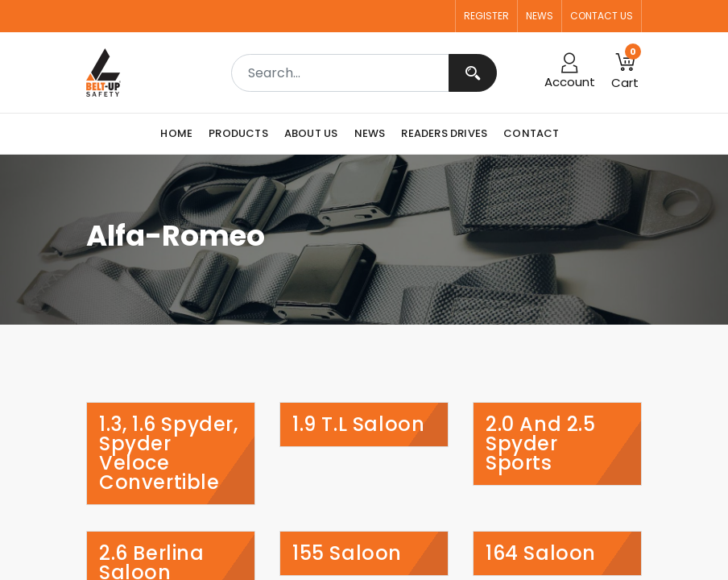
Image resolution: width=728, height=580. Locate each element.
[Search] (473, 73)
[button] (625, 72)
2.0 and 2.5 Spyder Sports (541, 444)
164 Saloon (541, 553)
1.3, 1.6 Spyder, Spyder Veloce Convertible (169, 454)
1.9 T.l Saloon (358, 425)
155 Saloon (347, 553)
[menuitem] (180, 134)
